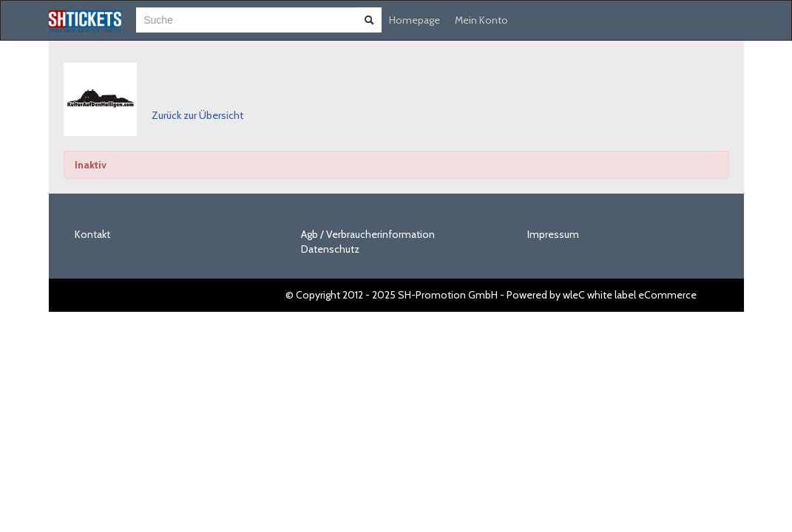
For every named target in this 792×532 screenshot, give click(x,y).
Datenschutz (330, 249)
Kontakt (92, 234)
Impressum (553, 234)
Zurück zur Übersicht (197, 115)
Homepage (414, 20)
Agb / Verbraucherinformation (368, 234)
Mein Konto (481, 20)
